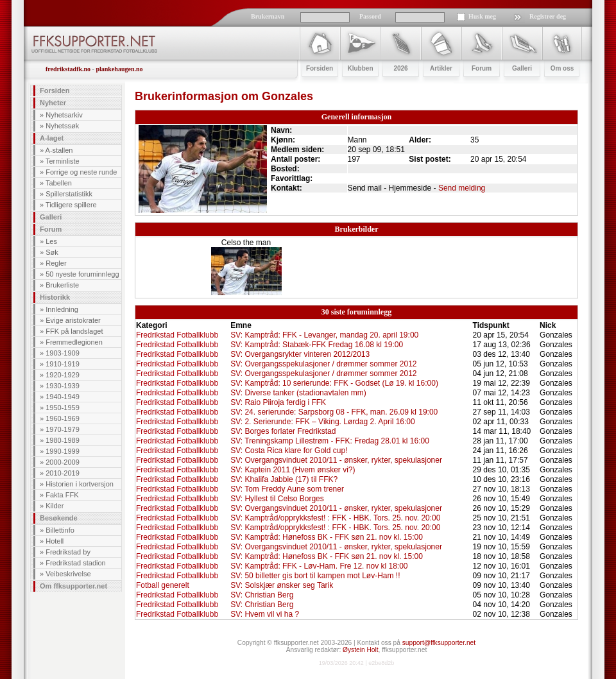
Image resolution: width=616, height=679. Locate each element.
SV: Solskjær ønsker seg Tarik (282, 585)
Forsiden (55, 90)
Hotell (55, 541)
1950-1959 (63, 408)
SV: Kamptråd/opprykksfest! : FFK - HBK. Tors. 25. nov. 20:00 (335, 518)
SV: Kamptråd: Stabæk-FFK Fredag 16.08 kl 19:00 (317, 345)
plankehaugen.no (119, 69)
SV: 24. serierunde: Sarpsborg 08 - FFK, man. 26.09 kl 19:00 (334, 412)
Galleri (51, 217)
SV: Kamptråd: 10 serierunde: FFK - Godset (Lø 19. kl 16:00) (334, 383)
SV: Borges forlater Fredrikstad (283, 431)
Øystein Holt (360, 650)
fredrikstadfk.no (68, 69)
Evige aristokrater (73, 320)
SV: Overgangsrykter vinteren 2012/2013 (300, 354)
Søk (52, 252)
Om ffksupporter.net (73, 586)
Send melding (462, 188)
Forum (51, 229)
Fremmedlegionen (74, 342)
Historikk (55, 297)
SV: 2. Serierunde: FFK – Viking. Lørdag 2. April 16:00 (323, 422)
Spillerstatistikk (69, 194)
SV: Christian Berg (262, 595)
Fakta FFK (62, 495)
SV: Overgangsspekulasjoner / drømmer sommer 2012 (323, 364)
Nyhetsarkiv (64, 115)
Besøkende (59, 518)
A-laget (52, 138)
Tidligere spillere (71, 205)
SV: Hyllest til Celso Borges (277, 499)
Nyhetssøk (62, 126)
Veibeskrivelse (68, 574)
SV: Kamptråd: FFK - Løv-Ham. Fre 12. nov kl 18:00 (319, 566)
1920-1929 (63, 375)
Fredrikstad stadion (76, 563)
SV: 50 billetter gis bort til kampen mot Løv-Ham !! (315, 576)
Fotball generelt (163, 585)
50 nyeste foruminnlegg (82, 274)
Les (51, 241)
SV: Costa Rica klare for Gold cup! (289, 451)
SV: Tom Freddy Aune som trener (287, 489)
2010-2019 (63, 473)
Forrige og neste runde (81, 172)
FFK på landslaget (74, 331)
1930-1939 (63, 386)
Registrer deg (548, 16)
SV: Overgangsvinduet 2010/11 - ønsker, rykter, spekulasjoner (336, 460)
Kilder (55, 506)
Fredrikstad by (68, 552)
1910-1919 (63, 364)
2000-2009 (63, 462)
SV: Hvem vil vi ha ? (265, 614)
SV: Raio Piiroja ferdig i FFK (278, 402)
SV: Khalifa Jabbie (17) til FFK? (284, 479)
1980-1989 (63, 440)
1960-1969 (63, 418)
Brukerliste (62, 285)
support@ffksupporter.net (439, 643)
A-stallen (59, 150)
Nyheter (53, 103)
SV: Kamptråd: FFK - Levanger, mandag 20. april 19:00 (324, 335)
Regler (56, 263)
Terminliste (63, 161)
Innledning (62, 309)
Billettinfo (60, 530)
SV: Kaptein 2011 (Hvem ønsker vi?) (293, 470)
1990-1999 (63, 451)
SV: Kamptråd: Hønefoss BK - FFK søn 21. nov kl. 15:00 (327, 537)
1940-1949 (63, 397)
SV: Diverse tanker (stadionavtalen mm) (298, 393)
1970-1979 (63, 429)
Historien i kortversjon (80, 484)
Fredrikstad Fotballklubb (177, 335)
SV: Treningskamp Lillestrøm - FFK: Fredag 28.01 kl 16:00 (330, 441)
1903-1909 (63, 353)
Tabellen (59, 183)
